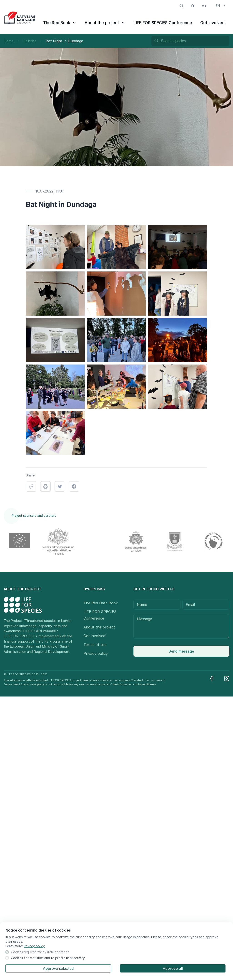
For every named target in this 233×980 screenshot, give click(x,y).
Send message (181, 651)
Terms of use (95, 645)
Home (9, 41)
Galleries (30, 41)
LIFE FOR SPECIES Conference (163, 23)
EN (221, 6)
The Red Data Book (101, 603)
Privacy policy (34, 946)
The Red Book (60, 23)
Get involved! (213, 23)
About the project (105, 23)
